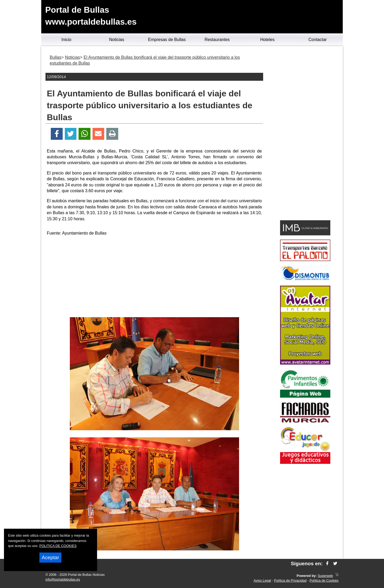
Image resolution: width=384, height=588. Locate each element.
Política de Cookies (324, 580)
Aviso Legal (262, 580)
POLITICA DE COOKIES (58, 546)
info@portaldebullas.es (63, 579)
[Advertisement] (154, 277)
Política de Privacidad (290, 580)
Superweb (325, 576)
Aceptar (50, 557)
